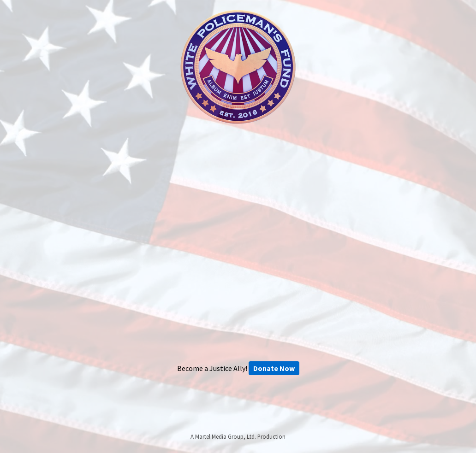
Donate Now (274, 368)
